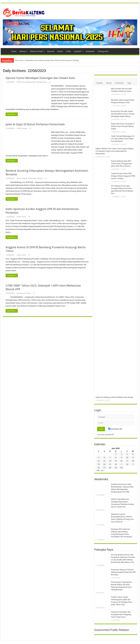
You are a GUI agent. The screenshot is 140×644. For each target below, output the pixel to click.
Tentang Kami (103, 51)
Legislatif (77, 51)
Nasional (51, 51)
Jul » (103, 470)
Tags (129, 83)
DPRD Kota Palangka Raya (26, 82)
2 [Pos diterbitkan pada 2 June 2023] (121, 454)
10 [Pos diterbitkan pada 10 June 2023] (127, 458)
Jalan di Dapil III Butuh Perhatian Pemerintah (35, 124)
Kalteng (22, 51)
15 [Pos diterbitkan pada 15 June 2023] (116, 461)
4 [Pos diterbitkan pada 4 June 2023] (133, 454)
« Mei (98, 470)
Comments (119, 83)
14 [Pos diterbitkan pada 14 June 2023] (110, 461)
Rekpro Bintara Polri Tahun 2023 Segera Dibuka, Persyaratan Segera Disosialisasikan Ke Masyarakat (115, 151)
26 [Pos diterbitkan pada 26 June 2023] (99, 468)
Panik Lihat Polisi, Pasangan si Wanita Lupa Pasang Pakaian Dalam (123, 126)
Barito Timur (22, 217)
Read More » (12, 114)
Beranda (6, 51)
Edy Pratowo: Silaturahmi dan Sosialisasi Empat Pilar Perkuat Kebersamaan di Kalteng (47, 60)
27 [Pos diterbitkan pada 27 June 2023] (104, 468)
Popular (100, 83)
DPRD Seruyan (22, 128)
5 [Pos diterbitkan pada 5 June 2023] (99, 458)
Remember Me (115, 429)
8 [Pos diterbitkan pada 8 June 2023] (116, 458)
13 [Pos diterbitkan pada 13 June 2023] (104, 461)
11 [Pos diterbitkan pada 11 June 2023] (133, 458)
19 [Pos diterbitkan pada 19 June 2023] (99, 464)
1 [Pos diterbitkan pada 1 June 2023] (116, 454)
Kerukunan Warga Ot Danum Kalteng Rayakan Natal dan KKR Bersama (123, 572)
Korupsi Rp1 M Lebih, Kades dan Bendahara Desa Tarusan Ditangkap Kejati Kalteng (123, 114)
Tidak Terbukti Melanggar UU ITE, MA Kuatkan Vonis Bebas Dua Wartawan (123, 139)
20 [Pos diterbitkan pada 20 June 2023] (104, 464)
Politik (68, 51)
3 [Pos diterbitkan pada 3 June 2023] (127, 454)
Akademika (90, 51)
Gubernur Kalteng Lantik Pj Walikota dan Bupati (114, 397)
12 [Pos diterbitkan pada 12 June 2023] (99, 461)
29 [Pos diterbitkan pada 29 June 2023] (116, 468)
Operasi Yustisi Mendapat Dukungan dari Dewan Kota (40, 78)
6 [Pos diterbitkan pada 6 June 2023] (104, 458)
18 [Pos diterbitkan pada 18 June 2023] (133, 461)
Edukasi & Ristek (36, 51)
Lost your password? (106, 435)
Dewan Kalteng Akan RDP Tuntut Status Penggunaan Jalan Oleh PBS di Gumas (121, 164)
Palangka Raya (42, 82)
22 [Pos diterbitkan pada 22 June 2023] (116, 464)
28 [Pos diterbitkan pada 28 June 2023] (110, 468)
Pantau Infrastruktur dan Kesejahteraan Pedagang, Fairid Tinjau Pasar (121, 614)
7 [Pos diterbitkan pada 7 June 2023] (110, 458)
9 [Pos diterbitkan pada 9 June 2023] (121, 458)
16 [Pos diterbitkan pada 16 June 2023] (121, 461)
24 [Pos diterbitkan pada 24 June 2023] (127, 464)
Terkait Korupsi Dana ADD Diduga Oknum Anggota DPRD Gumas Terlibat (123, 176)
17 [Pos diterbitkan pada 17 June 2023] (127, 461)
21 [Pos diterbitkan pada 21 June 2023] (110, 464)
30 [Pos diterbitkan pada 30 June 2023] (121, 468)
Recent (109, 83)
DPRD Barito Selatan (35, 178)
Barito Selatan (22, 178)
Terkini (14, 51)
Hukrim (60, 51)
